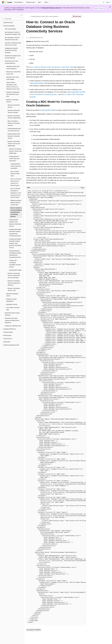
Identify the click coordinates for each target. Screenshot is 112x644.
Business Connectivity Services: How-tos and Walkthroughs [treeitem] (15, 151)
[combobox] (12, 19)
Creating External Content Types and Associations (44, 16)
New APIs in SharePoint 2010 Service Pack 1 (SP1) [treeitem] (13, 44)
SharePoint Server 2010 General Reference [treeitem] (13, 68)
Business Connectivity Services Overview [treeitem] (14, 111)
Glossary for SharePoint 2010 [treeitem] (13, 326)
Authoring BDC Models (37, 83)
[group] (56, 407)
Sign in (108, 2)
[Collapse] (21, 15)
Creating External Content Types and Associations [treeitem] (16, 166)
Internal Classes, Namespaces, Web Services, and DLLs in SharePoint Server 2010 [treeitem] (13, 86)
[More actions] (84, 16)
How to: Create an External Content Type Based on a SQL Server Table (51, 67)
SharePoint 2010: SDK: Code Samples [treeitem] (13, 78)
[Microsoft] (3, 2)
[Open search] (104, 2)
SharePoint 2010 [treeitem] (8, 23)
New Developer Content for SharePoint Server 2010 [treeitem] (12, 39)
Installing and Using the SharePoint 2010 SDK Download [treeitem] (11, 50)
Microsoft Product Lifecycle (51, 8)
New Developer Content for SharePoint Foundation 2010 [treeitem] (13, 33)
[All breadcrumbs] (28, 16)
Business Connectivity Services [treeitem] (14, 106)
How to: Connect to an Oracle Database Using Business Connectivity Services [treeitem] (16, 212)
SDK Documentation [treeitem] (10, 29)
